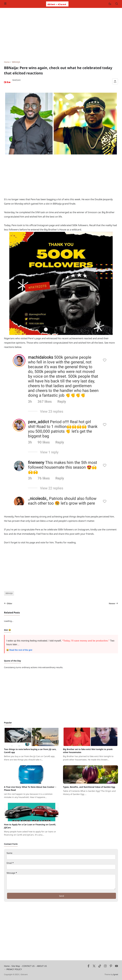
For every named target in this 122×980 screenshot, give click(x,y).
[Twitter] (94, 967)
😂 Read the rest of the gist (19, 650)
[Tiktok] (100, 967)
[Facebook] (88, 967)
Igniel (116, 974)
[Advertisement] (61, 34)
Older (8, 603)
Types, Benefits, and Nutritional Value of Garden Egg (89, 787)
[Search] (117, 4)
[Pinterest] (111, 967)
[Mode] (110, 4)
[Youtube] (116, 967)
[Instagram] (105, 967)
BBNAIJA (9, 593)
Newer (113, 603)
